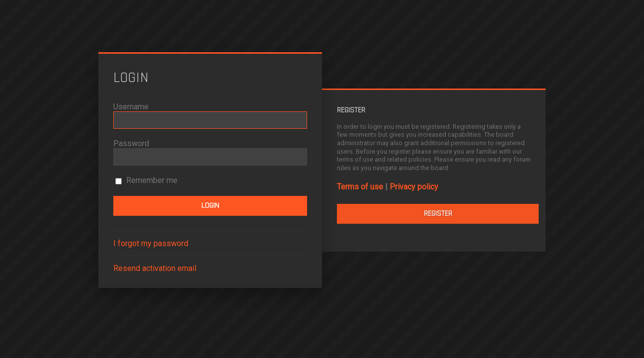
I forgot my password (151, 243)
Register (438, 214)
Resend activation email (155, 268)
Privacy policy (414, 187)
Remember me (146, 180)
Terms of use (360, 187)
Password (131, 143)
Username (131, 107)
